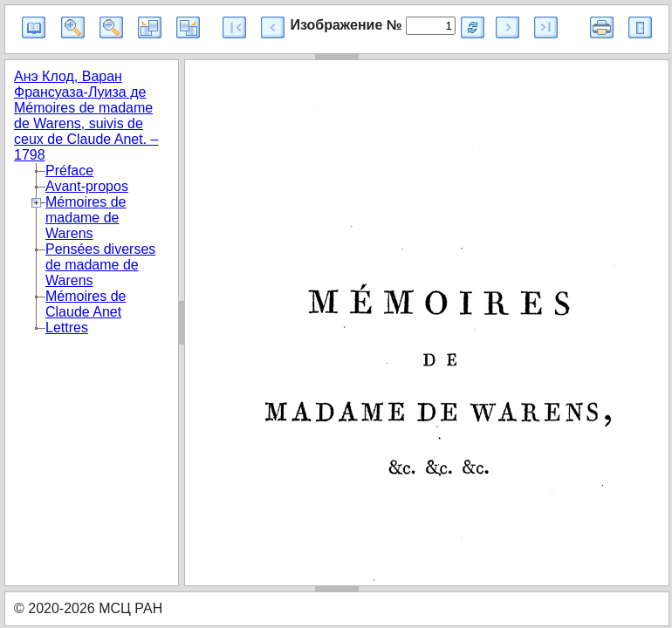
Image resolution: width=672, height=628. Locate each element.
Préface (69, 171)
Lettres (67, 328)
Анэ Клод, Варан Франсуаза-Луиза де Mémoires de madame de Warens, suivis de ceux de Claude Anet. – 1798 (86, 116)
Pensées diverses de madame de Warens (100, 265)
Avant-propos (87, 186)
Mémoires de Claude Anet (86, 304)
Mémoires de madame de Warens (86, 218)
